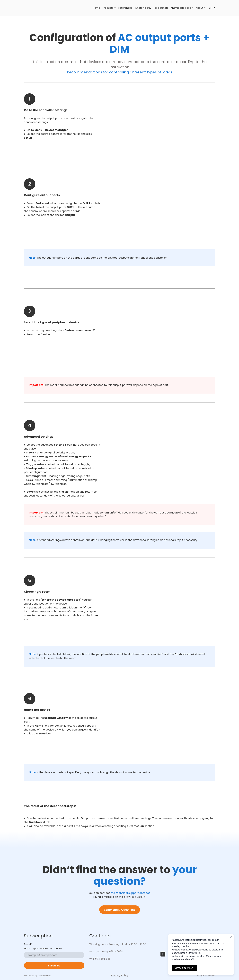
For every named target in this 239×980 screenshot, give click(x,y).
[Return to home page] (28, 8)
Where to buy (143, 8)
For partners (161, 8)
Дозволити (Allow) (185, 968)
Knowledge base (181, 8)
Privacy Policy (120, 976)
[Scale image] (160, 124)
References (125, 8)
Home (96, 8)
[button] (120, 910)
